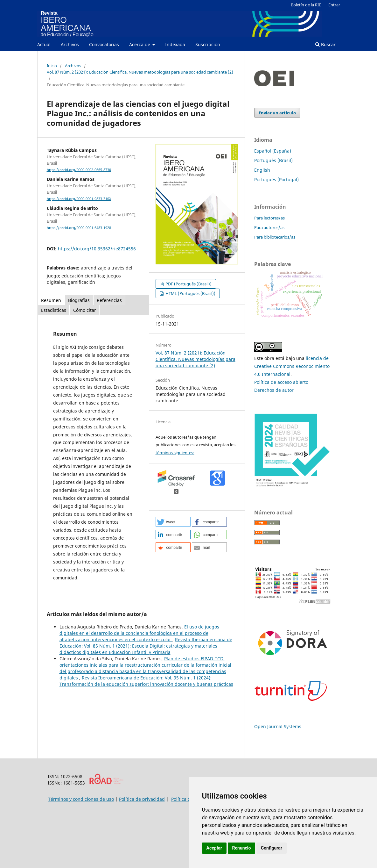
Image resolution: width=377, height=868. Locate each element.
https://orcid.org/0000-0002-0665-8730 (79, 170)
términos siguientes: (175, 453)
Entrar (334, 5)
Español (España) (273, 151)
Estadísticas (54, 310)
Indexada (175, 44)
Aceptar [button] (214, 848)
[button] (173, 522)
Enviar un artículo (277, 113)
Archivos (70, 44)
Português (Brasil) (273, 160)
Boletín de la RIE (306, 5)
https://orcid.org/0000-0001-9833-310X (79, 199)
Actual (44, 44)
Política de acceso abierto (281, 382)
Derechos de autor (274, 390)
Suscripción (208, 44)
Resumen (51, 300)
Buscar (325, 44)
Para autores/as (269, 227)
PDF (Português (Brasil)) (188, 284)
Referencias (109, 300)
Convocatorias (104, 44)
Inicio (52, 66)
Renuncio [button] (242, 848)
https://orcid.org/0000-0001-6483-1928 (79, 228)
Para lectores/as (269, 218)
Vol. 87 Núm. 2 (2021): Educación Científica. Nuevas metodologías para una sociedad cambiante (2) (140, 72)
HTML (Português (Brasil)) (190, 293)
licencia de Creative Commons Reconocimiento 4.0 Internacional (292, 366)
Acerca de (140, 44)
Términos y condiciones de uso (81, 799)
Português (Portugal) (276, 179)
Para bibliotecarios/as (275, 237)
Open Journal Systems (278, 726)
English (262, 170)
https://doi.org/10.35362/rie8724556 (97, 249)
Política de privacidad (142, 799)
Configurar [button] (272, 848)
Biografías (79, 300)
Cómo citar (85, 310)
